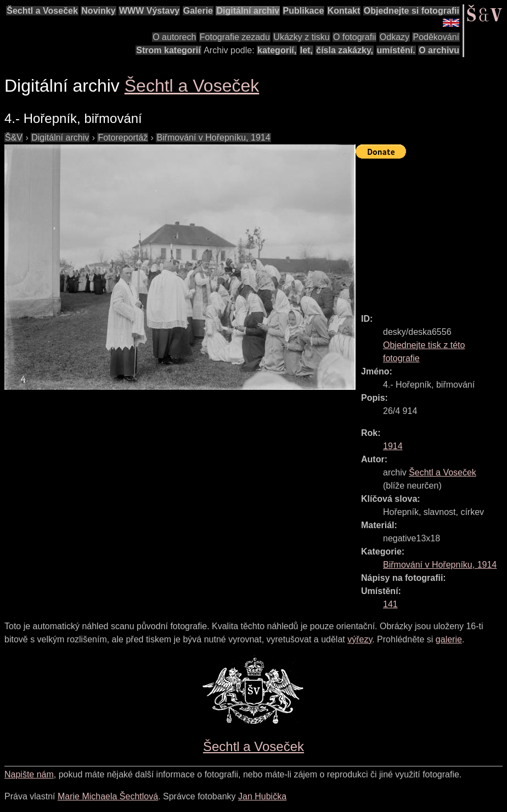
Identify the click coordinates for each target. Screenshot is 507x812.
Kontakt (344, 11)
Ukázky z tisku (301, 37)
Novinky (98, 11)
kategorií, (277, 50)
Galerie (198, 11)
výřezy (360, 639)
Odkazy (395, 37)
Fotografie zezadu (235, 37)
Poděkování (436, 37)
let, (306, 50)
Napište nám (29, 774)
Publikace (304, 11)
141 (390, 604)
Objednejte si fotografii (412, 11)
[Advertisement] (431, 231)
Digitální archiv (248, 11)
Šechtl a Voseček (42, 11)
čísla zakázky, (345, 50)
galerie (449, 639)
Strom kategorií (168, 50)
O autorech (174, 37)
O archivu (439, 50)
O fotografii (354, 37)
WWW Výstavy (149, 11)
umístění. (396, 50)
